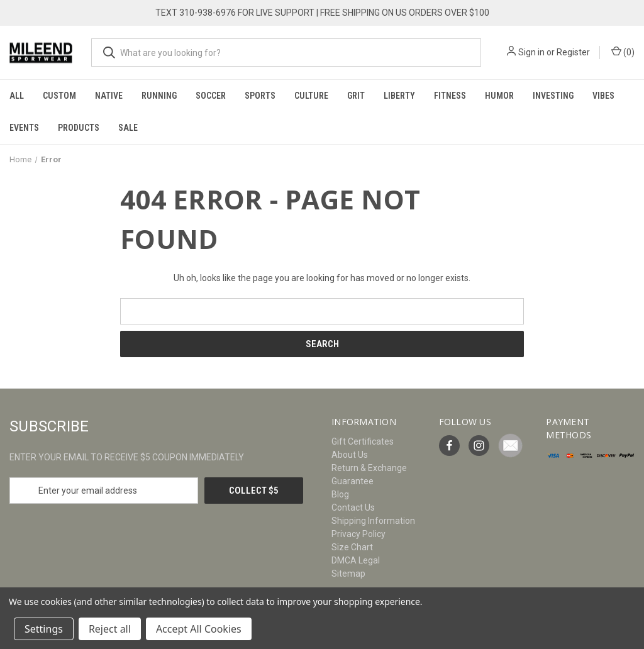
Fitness (450, 96)
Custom (59, 96)
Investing (553, 96)
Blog (340, 494)
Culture (311, 96)
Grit (356, 96)
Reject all (110, 629)
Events (24, 128)
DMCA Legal (356, 560)
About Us (350, 455)
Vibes (603, 96)
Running (159, 96)
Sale (128, 128)
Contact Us (353, 508)
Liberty (399, 96)
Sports (260, 96)
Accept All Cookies (199, 629)
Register (573, 52)
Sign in (531, 52)
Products (79, 128)
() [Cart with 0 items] (623, 52)
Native (109, 96)
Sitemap (348, 574)
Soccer (211, 96)
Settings (44, 629)
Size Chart (352, 547)
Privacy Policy (358, 534)
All (17, 96)
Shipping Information (373, 521)
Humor (499, 96)
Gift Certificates (363, 441)
